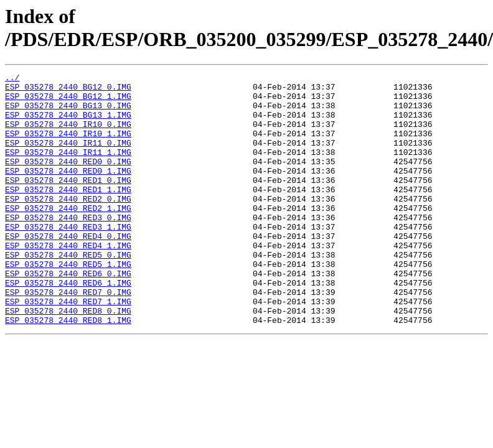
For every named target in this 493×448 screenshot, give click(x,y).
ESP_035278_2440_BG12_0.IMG (68, 90)
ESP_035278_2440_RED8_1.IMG (68, 370)
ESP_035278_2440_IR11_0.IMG (68, 157)
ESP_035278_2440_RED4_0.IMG (68, 269)
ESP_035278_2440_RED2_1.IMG (68, 236)
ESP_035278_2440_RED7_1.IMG (68, 348)
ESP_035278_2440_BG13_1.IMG (68, 124)
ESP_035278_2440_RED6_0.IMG (68, 314)
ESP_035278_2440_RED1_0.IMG (68, 202)
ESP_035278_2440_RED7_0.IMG (68, 337)
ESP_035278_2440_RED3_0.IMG (68, 247)
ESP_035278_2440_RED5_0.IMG (68, 292)
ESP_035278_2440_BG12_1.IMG (68, 101)
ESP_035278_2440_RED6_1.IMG (68, 325)
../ (12, 79)
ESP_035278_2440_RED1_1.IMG (68, 213)
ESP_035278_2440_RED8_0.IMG (68, 359)
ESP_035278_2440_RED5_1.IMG (68, 303)
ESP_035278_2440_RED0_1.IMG (68, 191)
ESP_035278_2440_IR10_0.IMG (68, 135)
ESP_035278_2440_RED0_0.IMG (68, 180)
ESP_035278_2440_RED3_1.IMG (68, 258)
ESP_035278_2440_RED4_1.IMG (68, 281)
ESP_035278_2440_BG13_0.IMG (68, 113)
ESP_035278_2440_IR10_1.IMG (68, 146)
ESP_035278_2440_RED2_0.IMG (68, 225)
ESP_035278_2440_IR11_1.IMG (68, 169)
